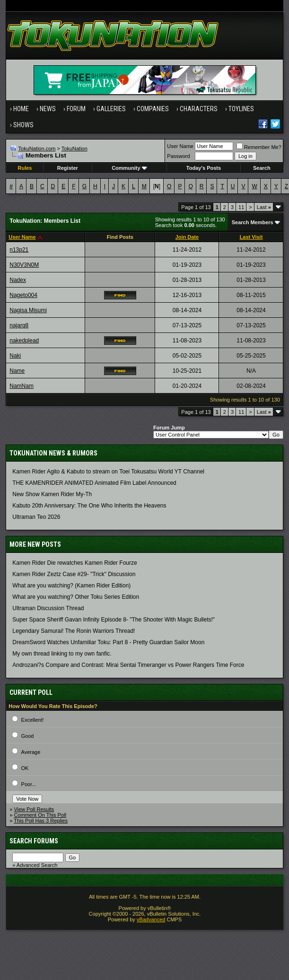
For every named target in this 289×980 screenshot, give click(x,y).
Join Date (187, 237)
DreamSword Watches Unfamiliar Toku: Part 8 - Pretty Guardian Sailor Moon (108, 642)
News (48, 109)
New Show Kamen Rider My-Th (52, 494)
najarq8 (19, 325)
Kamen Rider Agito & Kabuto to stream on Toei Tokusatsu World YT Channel (108, 472)
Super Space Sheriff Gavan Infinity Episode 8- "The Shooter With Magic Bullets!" (114, 620)
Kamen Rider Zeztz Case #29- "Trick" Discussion (74, 574)
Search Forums (34, 841)
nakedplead (24, 341)
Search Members (253, 222)
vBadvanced (151, 919)
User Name (180, 146)
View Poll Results (34, 809)
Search (262, 168)
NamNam (22, 386)
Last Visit (251, 237)
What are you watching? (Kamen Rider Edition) (71, 586)
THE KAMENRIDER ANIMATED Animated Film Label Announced (94, 483)
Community (129, 168)
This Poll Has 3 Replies (41, 821)
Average (31, 752)
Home (21, 109)
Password (178, 156)
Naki (15, 356)
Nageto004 (23, 295)
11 (241, 207)
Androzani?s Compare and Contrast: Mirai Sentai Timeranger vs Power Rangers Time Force (128, 665)
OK (25, 768)
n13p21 (19, 250)
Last (264, 207)
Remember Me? (259, 147)
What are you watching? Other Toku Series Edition (76, 597)
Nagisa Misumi (28, 310)
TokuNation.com (37, 149)
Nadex (18, 280)
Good (28, 736)
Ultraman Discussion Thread (48, 608)
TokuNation (74, 149)
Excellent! (33, 720)
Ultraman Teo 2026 (36, 517)
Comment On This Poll (40, 815)
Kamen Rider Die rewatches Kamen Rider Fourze (74, 563)
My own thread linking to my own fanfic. (62, 654)
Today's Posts (204, 168)
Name (17, 371)
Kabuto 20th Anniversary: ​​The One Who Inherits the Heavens (89, 506)
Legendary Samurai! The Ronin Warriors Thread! (74, 631)
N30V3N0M (24, 265)
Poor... (29, 784)
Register (68, 168)
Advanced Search (37, 865)
